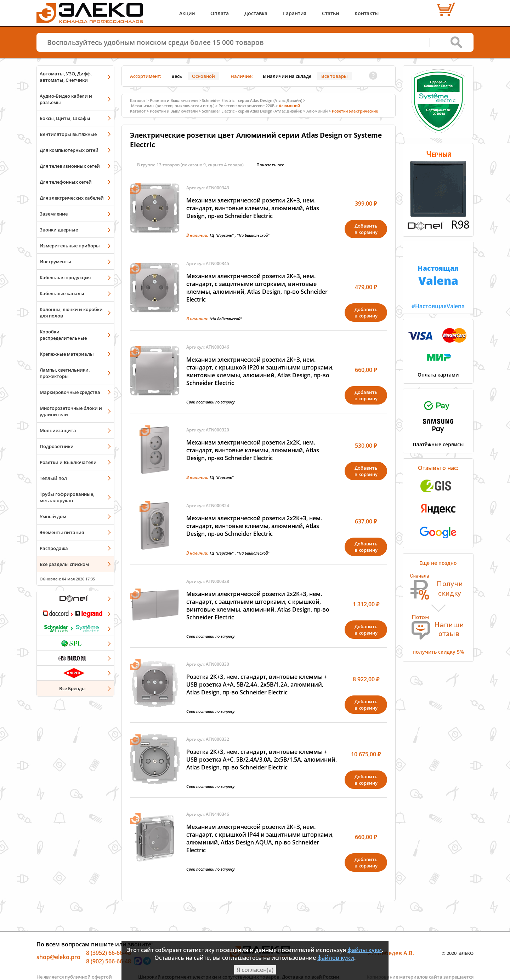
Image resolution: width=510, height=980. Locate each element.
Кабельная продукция (65, 277)
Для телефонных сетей (66, 182)
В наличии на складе (287, 76)
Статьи (330, 13)
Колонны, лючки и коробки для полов (71, 313)
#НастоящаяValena (438, 276)
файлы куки (365, 950)
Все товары (335, 76)
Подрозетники (57, 446)
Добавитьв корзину (366, 229)
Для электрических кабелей (72, 198)
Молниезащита (58, 430)
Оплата (220, 13)
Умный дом (53, 516)
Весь (177, 76)
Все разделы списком (64, 564)
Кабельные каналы (62, 293)
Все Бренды (72, 688)
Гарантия (295, 13)
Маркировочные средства (70, 392)
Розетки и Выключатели (68, 462)
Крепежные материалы (67, 354)
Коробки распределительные (63, 335)
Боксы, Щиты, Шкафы (65, 118)
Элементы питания (62, 532)
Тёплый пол (53, 478)
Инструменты (55, 262)
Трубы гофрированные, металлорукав (67, 497)
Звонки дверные (59, 230)
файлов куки (336, 958)
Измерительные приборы (70, 246)
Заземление (54, 214)
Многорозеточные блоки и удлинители (71, 411)
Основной (203, 76)
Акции (187, 13)
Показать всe (270, 165)
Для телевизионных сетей (70, 166)
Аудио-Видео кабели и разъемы (66, 99)
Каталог (138, 100)
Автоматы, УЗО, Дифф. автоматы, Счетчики (66, 77)
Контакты (367, 13)
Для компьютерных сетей (69, 150)
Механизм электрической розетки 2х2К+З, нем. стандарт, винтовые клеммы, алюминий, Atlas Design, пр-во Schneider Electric (254, 526)
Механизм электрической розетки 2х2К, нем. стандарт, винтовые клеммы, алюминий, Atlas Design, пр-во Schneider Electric (253, 450)
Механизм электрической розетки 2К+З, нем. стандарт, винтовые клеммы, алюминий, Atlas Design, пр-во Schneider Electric (253, 208)
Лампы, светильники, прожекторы (65, 373)
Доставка (256, 13)
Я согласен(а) (255, 970)
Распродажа (54, 548)
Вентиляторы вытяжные (68, 134)
